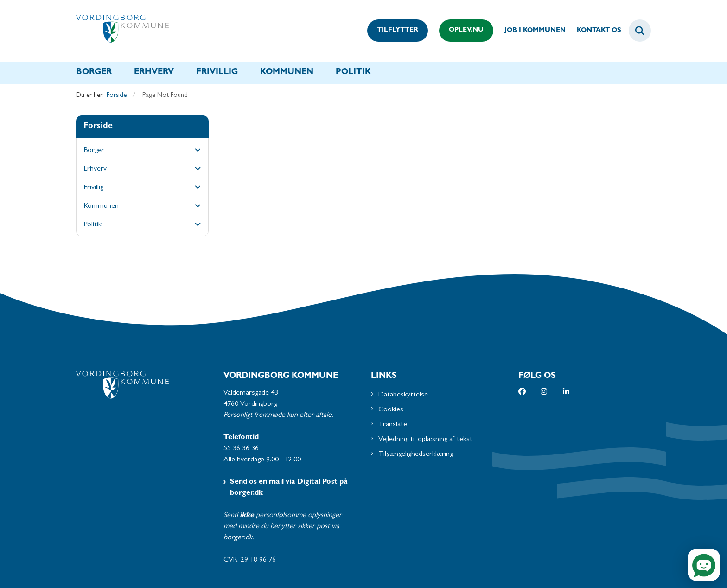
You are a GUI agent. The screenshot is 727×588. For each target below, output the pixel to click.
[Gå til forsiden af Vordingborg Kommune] (122, 31)
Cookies (391, 410)
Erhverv (154, 73)
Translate (393, 425)
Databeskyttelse (403, 395)
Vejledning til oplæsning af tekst (425, 440)
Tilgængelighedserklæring (416, 454)
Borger (94, 73)
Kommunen (287, 73)
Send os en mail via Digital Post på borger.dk (289, 488)
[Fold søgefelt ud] (640, 31)
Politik (353, 73)
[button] (195, 151)
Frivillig (217, 73)
